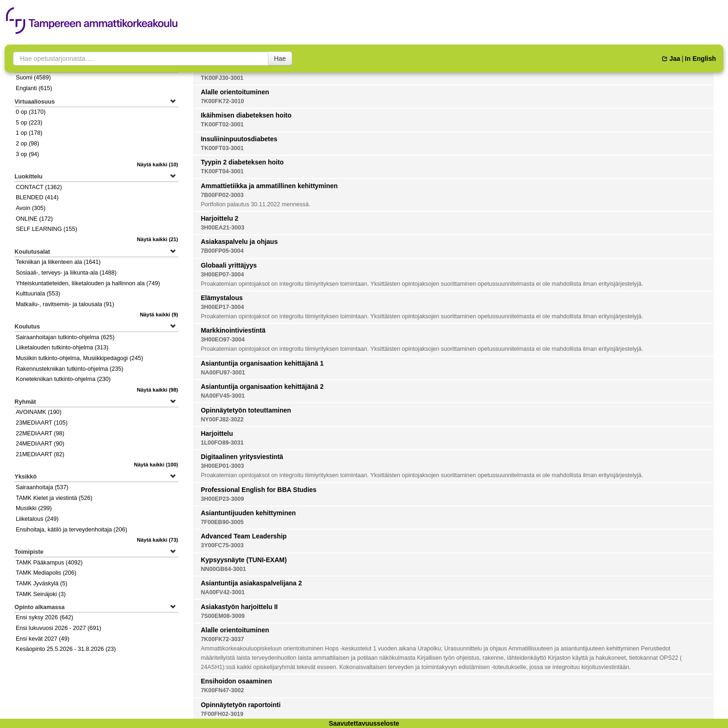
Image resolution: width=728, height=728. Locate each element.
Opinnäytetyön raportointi (240, 705)
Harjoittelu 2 (219, 218)
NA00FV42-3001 (223, 592)
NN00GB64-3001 (223, 569)
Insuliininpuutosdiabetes (239, 139)
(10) (158, 164)
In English (700, 59)
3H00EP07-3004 (222, 275)
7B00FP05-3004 (222, 251)
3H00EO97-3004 (223, 340)
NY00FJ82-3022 (222, 420)
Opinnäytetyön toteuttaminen (246, 410)
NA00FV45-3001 (223, 396)
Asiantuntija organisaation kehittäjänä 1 (262, 363)
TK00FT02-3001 (222, 125)
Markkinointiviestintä (233, 330)
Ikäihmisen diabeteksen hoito (246, 115)
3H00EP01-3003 (222, 466)
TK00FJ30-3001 (222, 78)
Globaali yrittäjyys (229, 265)
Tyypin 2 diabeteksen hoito (242, 162)
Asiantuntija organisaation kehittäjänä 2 (262, 387)
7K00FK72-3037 (222, 639)
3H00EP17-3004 (222, 307)
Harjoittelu (217, 433)
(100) (156, 465)
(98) (158, 390)
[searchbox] (141, 59)
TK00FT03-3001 (222, 148)
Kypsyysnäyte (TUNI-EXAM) (244, 560)
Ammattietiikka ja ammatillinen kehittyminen (269, 186)
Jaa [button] (671, 59)
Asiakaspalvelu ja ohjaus (239, 242)
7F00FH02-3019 (222, 714)
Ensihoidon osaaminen (236, 681)
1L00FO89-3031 (222, 443)
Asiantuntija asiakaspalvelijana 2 (251, 583)
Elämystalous (221, 298)
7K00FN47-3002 (222, 690)
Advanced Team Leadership (244, 536)
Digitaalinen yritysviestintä (242, 457)
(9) (159, 315)
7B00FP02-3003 (222, 195)
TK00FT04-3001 (222, 171)
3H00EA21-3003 (222, 228)
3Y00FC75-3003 (222, 545)
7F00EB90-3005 (222, 522)
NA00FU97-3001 (223, 373)
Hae (280, 59)
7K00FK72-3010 (222, 101)
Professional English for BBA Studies (258, 490)
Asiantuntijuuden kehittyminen (248, 513)
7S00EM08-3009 (223, 616)
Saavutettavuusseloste (364, 723)
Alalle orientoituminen (235, 92)
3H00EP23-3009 (222, 499)
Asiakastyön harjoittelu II (239, 607)
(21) (158, 239)
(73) (158, 540)
